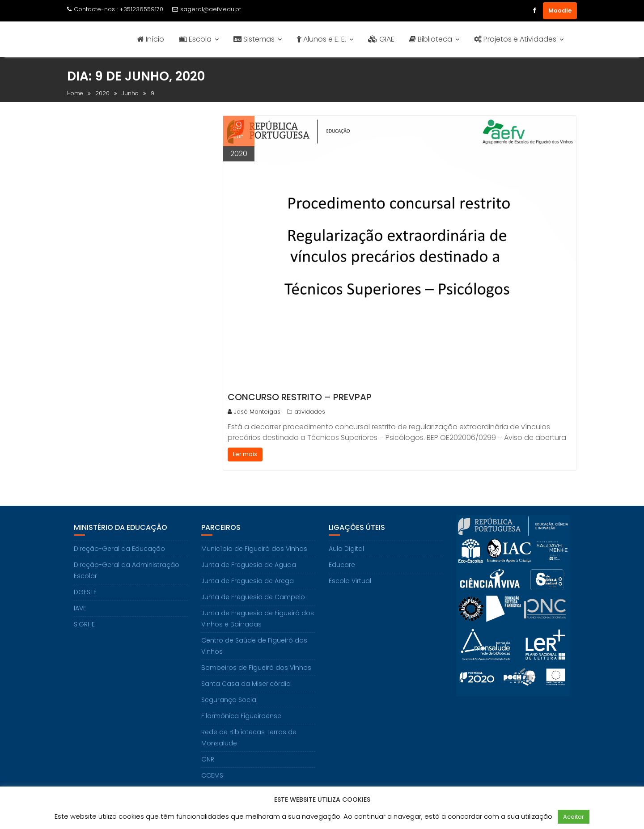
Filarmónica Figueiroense (241, 716)
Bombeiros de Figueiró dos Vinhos (256, 668)
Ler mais (245, 454)
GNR (208, 759)
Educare (342, 565)
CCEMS (212, 775)
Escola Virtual (350, 581)
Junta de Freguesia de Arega (248, 581)
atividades (310, 412)
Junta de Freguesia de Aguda (249, 565)
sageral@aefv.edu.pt (207, 9)
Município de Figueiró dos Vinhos (254, 549)
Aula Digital (346, 549)
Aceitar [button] (574, 817)
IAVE (80, 608)
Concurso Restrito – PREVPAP (300, 397)
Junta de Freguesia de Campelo (253, 597)
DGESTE (85, 592)
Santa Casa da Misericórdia (246, 684)
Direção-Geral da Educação (119, 549)
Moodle (560, 11)
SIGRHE (84, 624)
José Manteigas (254, 412)
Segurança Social (229, 700)
